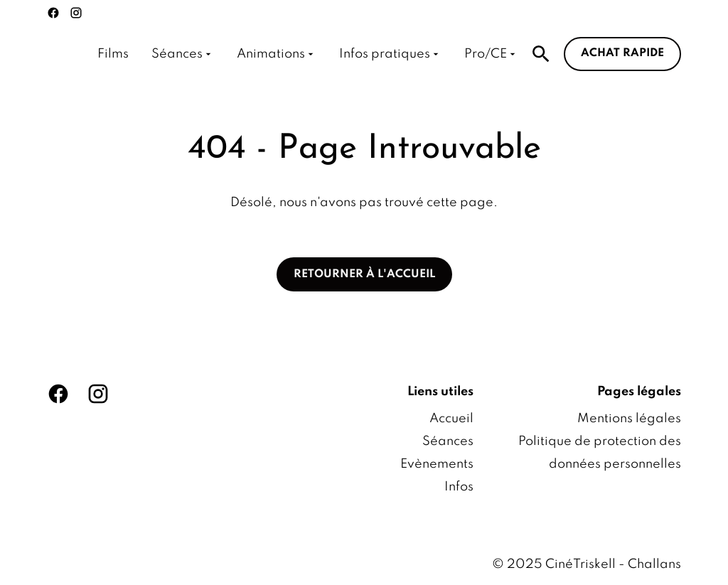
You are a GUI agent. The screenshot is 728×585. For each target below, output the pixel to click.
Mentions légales (629, 419)
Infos (459, 487)
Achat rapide (622, 53)
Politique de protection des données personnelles (600, 453)
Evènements (437, 464)
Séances (448, 441)
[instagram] (76, 13)
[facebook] (53, 13)
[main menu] (308, 54)
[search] (541, 54)
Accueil (451, 419)
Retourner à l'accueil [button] (364, 274)
